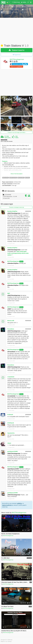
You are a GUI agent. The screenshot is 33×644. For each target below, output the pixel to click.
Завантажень (8, 138)
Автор (21, 261)
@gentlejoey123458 (13, 469)
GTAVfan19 (11, 423)
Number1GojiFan (12, 211)
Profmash (10, 415)
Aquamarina (11, 433)
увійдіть (20, 503)
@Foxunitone (11, 352)
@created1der (11, 396)
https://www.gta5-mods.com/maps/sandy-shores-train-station (18, 253)
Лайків (17, 138)
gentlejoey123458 (12, 451)
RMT (9, 293)
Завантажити (17, 50)
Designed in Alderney (7, 640)
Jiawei (9, 443)
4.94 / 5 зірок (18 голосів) (7, 141)
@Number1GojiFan (13, 263)
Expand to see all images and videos (16, 132)
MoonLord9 (11, 321)
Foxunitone (11, 329)
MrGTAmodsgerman (17, 59)
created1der (11, 377)
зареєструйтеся (7, 505)
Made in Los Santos (6, 641)
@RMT (9, 309)
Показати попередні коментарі (17, 207)
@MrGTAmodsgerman (14, 213)
